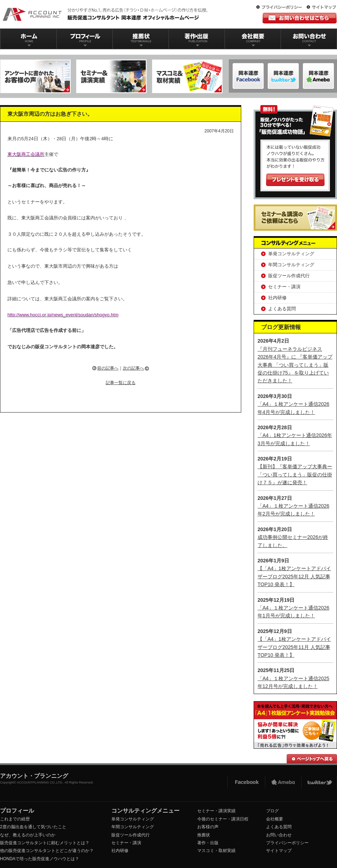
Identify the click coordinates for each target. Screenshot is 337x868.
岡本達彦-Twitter (318, 76)
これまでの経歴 (15, 819)
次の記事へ (133, 368)
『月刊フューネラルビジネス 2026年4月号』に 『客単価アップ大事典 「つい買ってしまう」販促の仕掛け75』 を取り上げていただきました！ (295, 365)
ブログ (272, 811)
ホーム (28, 39)
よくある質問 (282, 309)
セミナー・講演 (284, 287)
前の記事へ (108, 368)
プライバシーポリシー (281, 7)
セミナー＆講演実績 (111, 76)
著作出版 (197, 39)
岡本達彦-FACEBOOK (248, 76)
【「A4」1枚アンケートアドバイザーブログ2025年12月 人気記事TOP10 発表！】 (294, 576)
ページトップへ (312, 759)
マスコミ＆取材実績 (187, 76)
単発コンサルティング (291, 254)
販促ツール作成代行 (289, 276)
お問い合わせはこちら (300, 18)
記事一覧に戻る (121, 383)
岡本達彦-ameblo (283, 76)
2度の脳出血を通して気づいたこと (33, 827)
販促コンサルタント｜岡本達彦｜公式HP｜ (106, 14)
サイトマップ (321, 7)
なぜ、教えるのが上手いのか (28, 835)
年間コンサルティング (291, 265)
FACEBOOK (246, 782)
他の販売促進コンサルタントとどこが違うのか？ (47, 851)
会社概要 (253, 39)
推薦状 (140, 39)
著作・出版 (208, 843)
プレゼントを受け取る (295, 180)
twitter (319, 782)
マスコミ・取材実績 (216, 851)
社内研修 (277, 298)
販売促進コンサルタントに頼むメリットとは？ (45, 843)
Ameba (283, 782)
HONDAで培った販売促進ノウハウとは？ (40, 859)
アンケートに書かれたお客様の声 (35, 76)
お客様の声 (208, 827)
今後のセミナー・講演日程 (223, 819)
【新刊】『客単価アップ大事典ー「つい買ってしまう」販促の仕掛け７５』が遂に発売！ (295, 474)
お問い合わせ (309, 39)
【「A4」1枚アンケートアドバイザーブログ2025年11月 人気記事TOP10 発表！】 (294, 647)
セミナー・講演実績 (216, 811)
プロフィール (84, 39)
